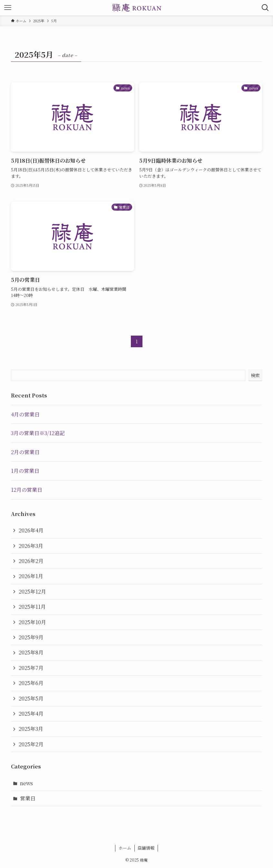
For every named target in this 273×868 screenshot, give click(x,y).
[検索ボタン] (265, 8)
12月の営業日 (27, 490)
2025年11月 (32, 607)
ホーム (125, 848)
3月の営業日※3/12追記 (38, 433)
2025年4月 (31, 714)
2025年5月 (31, 698)
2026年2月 (31, 561)
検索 (255, 375)
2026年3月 (31, 546)
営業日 (28, 798)
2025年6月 (31, 683)
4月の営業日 (25, 414)
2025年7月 (31, 668)
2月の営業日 (25, 452)
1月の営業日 (25, 471)
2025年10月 (32, 622)
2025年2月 (31, 744)
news (26, 783)
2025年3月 (31, 729)
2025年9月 (31, 637)
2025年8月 (31, 652)
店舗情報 (146, 848)
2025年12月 (32, 591)
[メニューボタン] (8, 8)
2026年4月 (31, 530)
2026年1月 (31, 576)
